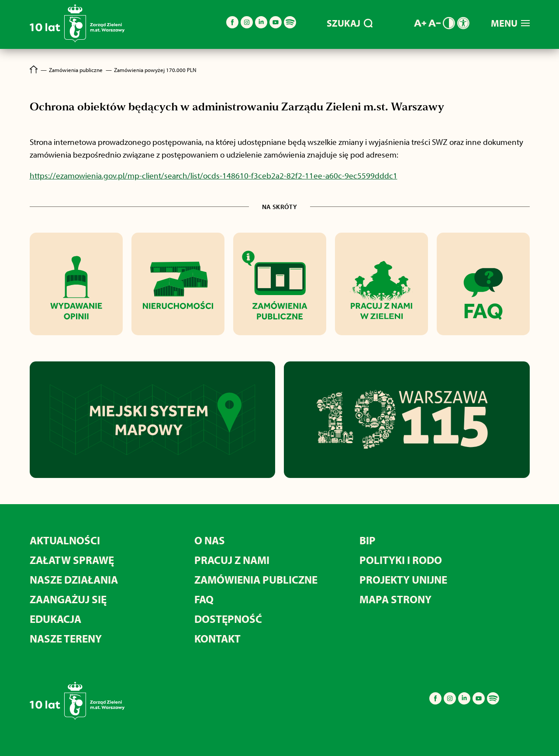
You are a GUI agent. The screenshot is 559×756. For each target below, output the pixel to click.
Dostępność (228, 619)
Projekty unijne (403, 579)
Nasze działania (74, 579)
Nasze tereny (66, 638)
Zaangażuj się (68, 599)
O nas (210, 540)
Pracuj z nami (232, 560)
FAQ (204, 599)
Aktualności (65, 540)
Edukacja (55, 619)
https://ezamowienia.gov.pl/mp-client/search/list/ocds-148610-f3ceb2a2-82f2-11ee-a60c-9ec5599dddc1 (214, 175)
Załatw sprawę (72, 560)
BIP (367, 540)
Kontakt (217, 638)
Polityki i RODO (401, 560)
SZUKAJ (350, 23)
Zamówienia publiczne (256, 579)
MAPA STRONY (395, 599)
